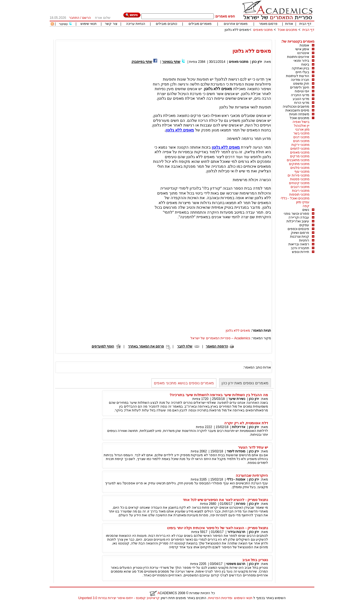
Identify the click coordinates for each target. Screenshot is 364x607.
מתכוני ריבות (301, 191)
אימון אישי (302, 49)
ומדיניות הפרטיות (220, 598)
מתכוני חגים (301, 141)
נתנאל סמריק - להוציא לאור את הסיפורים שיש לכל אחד (225, 500)
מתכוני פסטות (300, 179)
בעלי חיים (302, 72)
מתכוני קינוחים (299, 183)
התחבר (74, 18)
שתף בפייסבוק (142, 62)
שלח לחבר (185, 346)
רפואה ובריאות (299, 244)
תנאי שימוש (89, 24)
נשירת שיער (237, 399)
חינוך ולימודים (300, 87)
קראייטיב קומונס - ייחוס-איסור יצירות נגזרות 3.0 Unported (119, 598)
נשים (306, 210)
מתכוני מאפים (263, 30)
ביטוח (305, 64)
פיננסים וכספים (298, 229)
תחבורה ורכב (300, 248)
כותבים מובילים (166, 24)
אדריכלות (239, 427)
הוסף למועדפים (103, 346)
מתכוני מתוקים (299, 164)
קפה (306, 206)
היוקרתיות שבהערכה (252, 475)
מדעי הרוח (302, 103)
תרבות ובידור (236, 532)
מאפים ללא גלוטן (237, 30)
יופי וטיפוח (302, 91)
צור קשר (111, 24)
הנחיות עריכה (136, 24)
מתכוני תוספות (299, 195)
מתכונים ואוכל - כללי (295, 198)
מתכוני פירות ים (299, 175)
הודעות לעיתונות (298, 76)
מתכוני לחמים (300, 149)
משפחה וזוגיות (299, 114)
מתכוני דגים (301, 137)
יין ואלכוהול (302, 126)
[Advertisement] (215, 38)
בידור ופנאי (301, 61)
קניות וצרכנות (300, 237)
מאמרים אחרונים (236, 24)
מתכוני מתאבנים (298, 160)
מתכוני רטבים (300, 187)
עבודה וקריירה (299, 217)
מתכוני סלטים (300, 168)
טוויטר (63, 24)
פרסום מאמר (268, 24)
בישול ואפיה (301, 122)
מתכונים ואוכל (287, 30)
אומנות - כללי (236, 479)
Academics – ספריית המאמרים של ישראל (220, 338)
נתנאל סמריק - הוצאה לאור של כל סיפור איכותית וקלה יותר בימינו (217, 528)
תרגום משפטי (236, 564)
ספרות (241, 504)
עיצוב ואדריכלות (298, 221)
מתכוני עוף (302, 172)
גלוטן (170, 130)
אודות (289, 24)
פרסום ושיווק (300, 233)
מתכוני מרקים (300, 156)
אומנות (304, 45)
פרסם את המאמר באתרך (146, 346)
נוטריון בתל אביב (255, 560)
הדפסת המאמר (217, 346)
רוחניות (304, 240)
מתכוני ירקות (300, 145)
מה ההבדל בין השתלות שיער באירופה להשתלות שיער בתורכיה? (219, 395)
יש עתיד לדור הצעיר (253, 447)
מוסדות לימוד (236, 451)
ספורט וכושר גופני (296, 214)
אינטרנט (303, 53)
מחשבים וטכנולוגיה (296, 107)
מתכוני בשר (301, 133)
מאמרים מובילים (200, 24)
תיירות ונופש (301, 252)
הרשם (86, 18)
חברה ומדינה (300, 80)
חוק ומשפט (301, 84)
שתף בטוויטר (171, 62)
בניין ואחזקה (300, 68)
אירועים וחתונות (298, 57)
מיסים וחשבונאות (297, 110)
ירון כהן (257, 62)
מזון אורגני (302, 129)
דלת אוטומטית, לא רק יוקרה (246, 423)
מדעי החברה (300, 95)
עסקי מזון (303, 202)
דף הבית (305, 24)
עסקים (304, 225)
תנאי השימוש (243, 598)
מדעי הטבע (301, 99)
